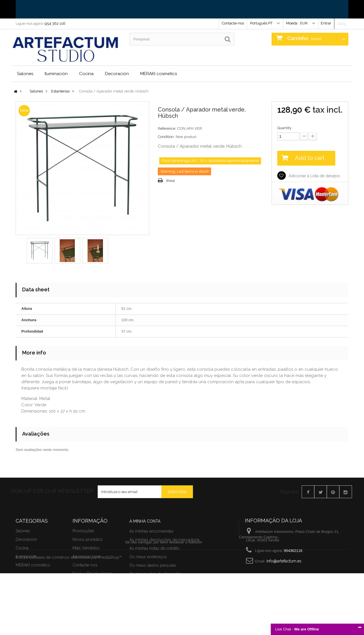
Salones (25, 74)
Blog (341, 23)
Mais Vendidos (86, 591)
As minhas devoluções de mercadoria (164, 570)
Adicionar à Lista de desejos (314, 176)
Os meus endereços (148, 587)
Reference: (167, 128)
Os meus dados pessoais (153, 596)
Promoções (83, 574)
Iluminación (56, 74)
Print (171, 181)
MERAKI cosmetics (159, 74)
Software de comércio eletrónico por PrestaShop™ (75, 619)
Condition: (166, 137)
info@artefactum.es (284, 586)
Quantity (284, 128)
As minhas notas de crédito (154, 579)
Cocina (86, 74)
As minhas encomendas (151, 562)
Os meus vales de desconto (155, 605)
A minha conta (145, 552)
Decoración (117, 74)
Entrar (326, 23)
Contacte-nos (233, 23)
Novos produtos (88, 582)
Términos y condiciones (95, 625)
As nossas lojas (87, 599)
